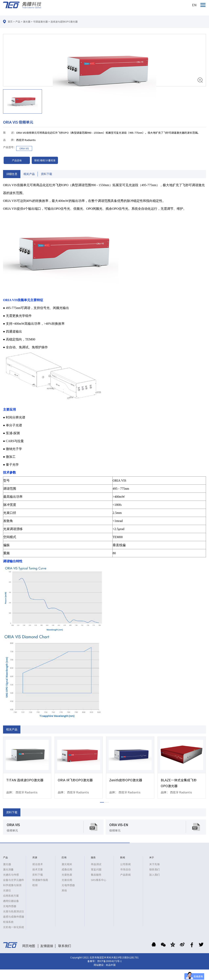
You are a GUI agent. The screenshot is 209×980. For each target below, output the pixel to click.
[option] (104, 74)
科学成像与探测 (12, 885)
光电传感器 (10, 906)
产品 (18, 22)
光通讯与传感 (11, 875)
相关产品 (29, 174)
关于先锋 (154, 864)
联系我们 (154, 870)
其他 (64, 891)
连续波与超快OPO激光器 (64, 22)
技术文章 (38, 870)
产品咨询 (17, 160)
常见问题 (96, 870)
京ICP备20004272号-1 (109, 961)
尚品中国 (111, 965)
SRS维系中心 (99, 880)
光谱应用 (67, 880)
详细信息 (12, 174)
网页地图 (29, 946)
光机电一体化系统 (14, 927)
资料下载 (46, 174)
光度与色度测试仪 (14, 912)
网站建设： (100, 965)
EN (194, 5)
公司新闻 (125, 864)
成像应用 (67, 870)
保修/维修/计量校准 (45, 160)
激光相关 (67, 864)
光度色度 (67, 875)
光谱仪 (7, 891)
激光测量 (8, 870)
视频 (35, 885)
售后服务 (96, 875)
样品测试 (96, 864)
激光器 (27, 22)
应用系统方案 (11, 896)
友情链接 (47, 946)
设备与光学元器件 (14, 880)
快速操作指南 (40, 880)
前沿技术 (38, 864)
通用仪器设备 (11, 901)
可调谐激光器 (40, 22)
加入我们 (154, 875)
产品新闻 (125, 875)
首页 (10, 22)
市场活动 (125, 870)
